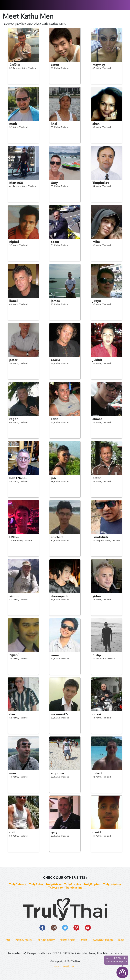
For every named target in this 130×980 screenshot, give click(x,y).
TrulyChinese (18, 885)
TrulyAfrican (54, 885)
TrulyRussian (73, 885)
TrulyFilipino (92, 885)
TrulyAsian (36, 885)
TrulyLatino (56, 888)
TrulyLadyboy (112, 885)
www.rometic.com (65, 967)
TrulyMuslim (74, 888)
